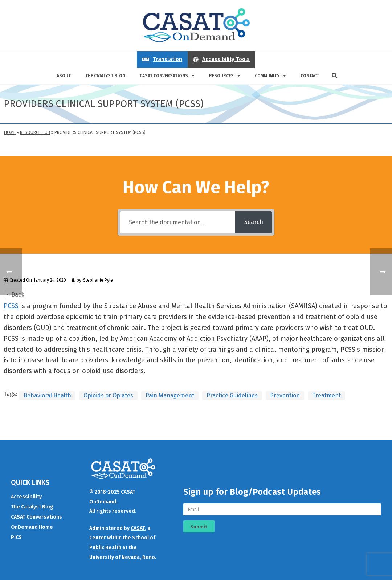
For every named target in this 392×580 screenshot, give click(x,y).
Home (10, 132)
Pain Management (170, 395)
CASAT (138, 528)
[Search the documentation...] (177, 222)
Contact (310, 76)
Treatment (326, 395)
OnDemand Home (32, 527)
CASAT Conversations (167, 76)
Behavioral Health (47, 395)
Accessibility (26, 497)
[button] (335, 76)
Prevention (285, 395)
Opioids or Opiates (108, 395)
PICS (16, 537)
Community (270, 76)
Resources (225, 76)
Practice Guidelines (232, 395)
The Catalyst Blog (105, 76)
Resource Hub (35, 132)
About (64, 76)
